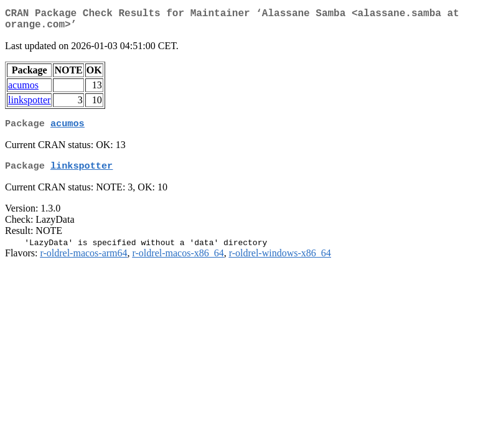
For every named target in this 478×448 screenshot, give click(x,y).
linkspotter (29, 105)
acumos (23, 90)
